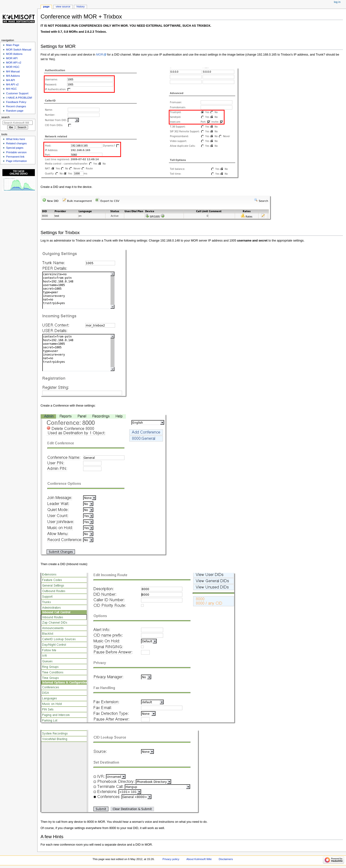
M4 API (10, 80)
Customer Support (17, 93)
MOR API (12, 58)
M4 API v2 (12, 84)
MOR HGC (13, 67)
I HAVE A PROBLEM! (19, 98)
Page (46, 6)
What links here (15, 139)
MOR (100, 55)
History (81, 6)
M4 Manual (13, 71)
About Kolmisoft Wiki (199, 859)
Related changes (16, 143)
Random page (15, 111)
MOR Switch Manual (19, 50)
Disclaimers (226, 859)
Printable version (16, 152)
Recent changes (16, 106)
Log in (337, 2)
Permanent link (15, 157)
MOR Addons (14, 54)
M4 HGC (11, 89)
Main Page (13, 45)
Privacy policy (171, 859)
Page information (16, 161)
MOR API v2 (14, 63)
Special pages (15, 148)
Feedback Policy (16, 102)
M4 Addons (13, 76)
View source (63, 6)
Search (6, 117)
